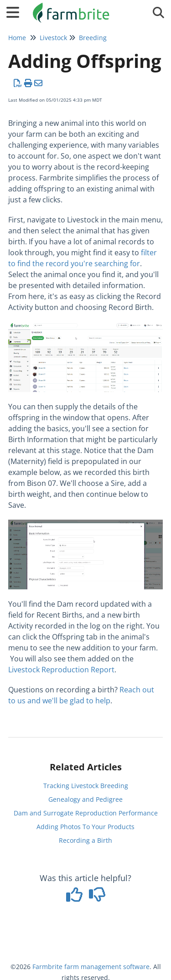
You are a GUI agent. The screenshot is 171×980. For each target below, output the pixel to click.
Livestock (53, 38)
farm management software (107, 967)
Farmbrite (47, 967)
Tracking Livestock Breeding (86, 786)
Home (17, 38)
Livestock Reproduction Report (61, 670)
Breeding (93, 38)
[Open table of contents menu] (16, 11)
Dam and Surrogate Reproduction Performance (86, 813)
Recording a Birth (85, 840)
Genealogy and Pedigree (85, 799)
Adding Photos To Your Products (85, 827)
